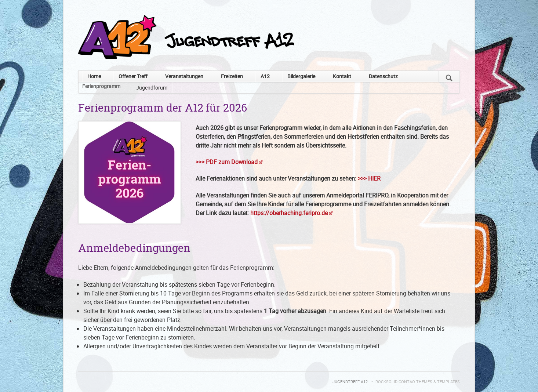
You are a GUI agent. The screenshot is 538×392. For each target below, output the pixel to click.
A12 (265, 76)
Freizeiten (232, 76)
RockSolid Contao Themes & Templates (418, 382)
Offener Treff (133, 76)
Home (94, 76)
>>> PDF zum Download (227, 162)
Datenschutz (383, 76)
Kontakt (342, 76)
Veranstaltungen (184, 76)
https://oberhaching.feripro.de (289, 213)
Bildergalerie (301, 76)
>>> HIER (369, 178)
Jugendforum (152, 88)
